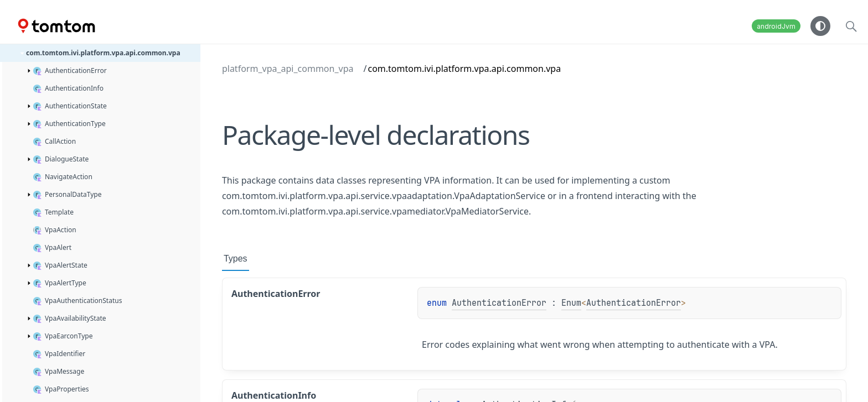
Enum (571, 303)
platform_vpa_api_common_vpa (288, 69)
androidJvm (776, 26)
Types (236, 259)
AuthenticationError (499, 303)
